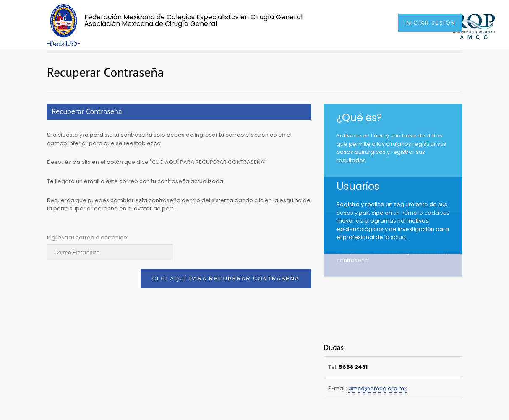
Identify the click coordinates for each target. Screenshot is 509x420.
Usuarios (358, 181)
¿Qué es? (359, 118)
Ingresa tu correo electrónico (87, 237)
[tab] (179, 112)
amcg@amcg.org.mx (377, 388)
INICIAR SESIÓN (430, 23)
